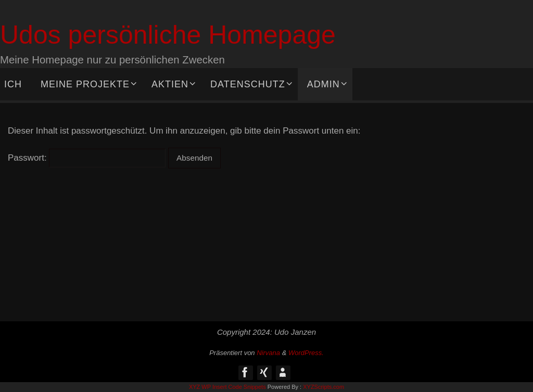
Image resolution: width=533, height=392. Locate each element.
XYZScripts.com (323, 387)
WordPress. (306, 353)
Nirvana (268, 353)
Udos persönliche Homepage (168, 35)
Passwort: (87, 158)
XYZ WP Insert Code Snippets (227, 387)
